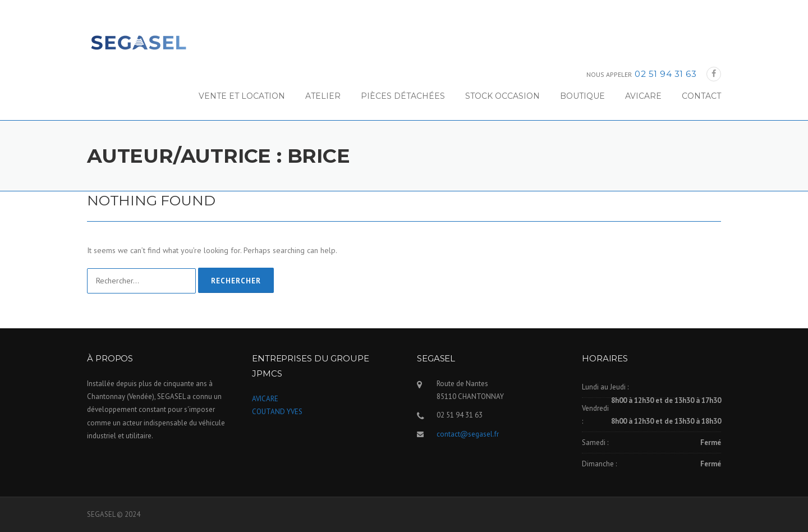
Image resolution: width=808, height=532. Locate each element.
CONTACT (701, 96)
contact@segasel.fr (468, 434)
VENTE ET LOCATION (242, 96)
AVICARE (643, 96)
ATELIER (323, 96)
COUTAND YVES (277, 412)
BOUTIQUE (582, 96)
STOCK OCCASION (502, 96)
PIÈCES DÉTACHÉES (403, 96)
